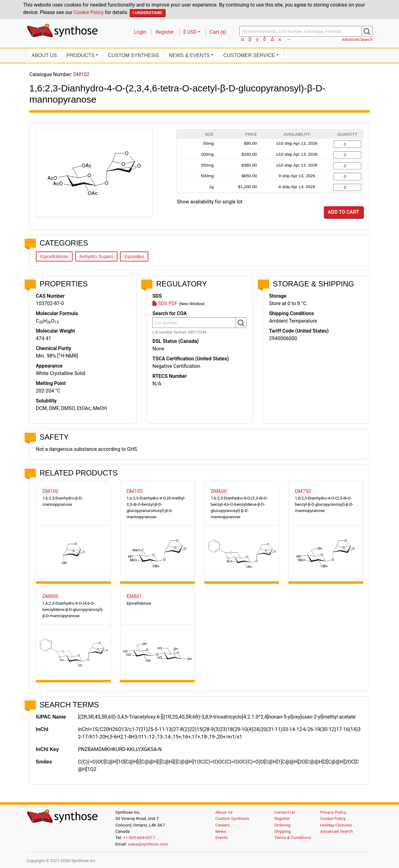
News (221, 831)
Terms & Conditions (293, 837)
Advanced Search (357, 39)
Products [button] (81, 55)
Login (140, 32)
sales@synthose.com (148, 844)
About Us (44, 55)
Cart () (218, 32)
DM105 (135, 491)
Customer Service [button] (249, 55)
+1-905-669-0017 (139, 837)
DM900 (50, 596)
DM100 (50, 491)
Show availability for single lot (210, 202)
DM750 (303, 491)
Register (165, 32)
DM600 (219, 491)
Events (222, 837)
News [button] (190, 55)
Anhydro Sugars (96, 256)
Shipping (283, 831)
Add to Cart (344, 212)
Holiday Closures (336, 825)
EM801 (134, 596)
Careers (223, 825)
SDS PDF (165, 303)
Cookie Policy (89, 12)
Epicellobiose (54, 256)
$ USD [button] (190, 32)
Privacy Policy (333, 812)
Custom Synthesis (133, 55)
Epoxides (134, 256)
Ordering (282, 825)
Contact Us (285, 812)
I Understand (147, 12)
